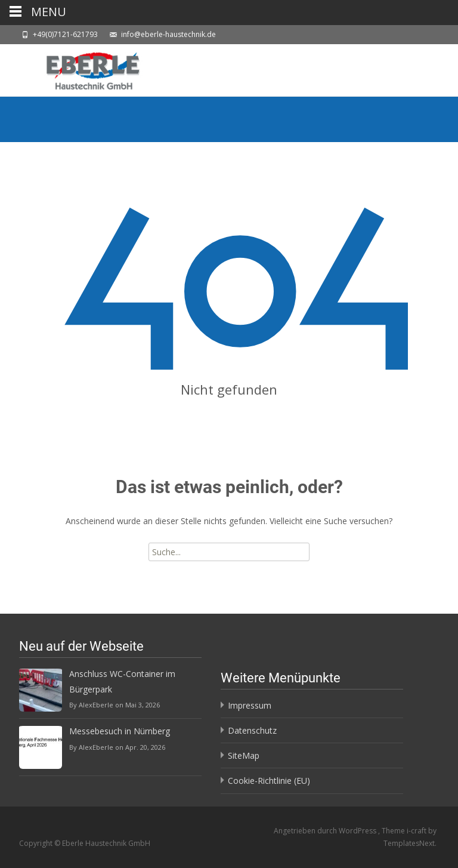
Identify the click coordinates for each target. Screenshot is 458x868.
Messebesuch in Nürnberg (120, 731)
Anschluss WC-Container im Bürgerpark (122, 681)
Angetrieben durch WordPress (326, 831)
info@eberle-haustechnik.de (168, 34)
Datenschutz (252, 730)
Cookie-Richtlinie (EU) (269, 781)
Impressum (250, 705)
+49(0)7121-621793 (65, 34)
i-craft (417, 831)
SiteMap (244, 755)
